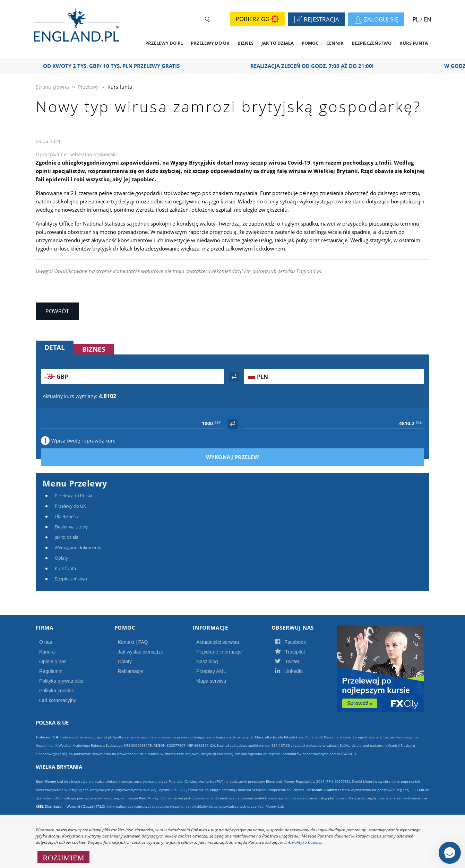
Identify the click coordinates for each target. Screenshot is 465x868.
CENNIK (335, 43)
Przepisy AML (211, 671)
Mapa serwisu (211, 681)
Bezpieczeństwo (372, 43)
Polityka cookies (57, 691)
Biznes (246, 43)
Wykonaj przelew (244, 457)
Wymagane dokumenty (78, 547)
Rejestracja (320, 20)
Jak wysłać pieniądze (141, 652)
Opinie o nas (53, 661)
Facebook (298, 642)
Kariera (47, 652)
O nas (46, 642)
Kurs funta (414, 43)
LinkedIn (296, 671)
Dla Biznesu (67, 516)
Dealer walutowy (71, 527)
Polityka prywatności (61, 681)
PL (416, 19)
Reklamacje (131, 671)
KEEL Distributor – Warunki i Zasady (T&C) (70, 806)
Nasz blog (207, 661)
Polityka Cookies (307, 842)
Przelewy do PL (164, 43)
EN (428, 19)
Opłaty (61, 558)
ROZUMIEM (63, 857)
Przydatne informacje (219, 652)
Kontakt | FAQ (133, 642)
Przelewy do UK (210, 43)
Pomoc (310, 43)
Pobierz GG (257, 19)
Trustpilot (298, 652)
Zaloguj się (379, 20)
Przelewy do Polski (73, 496)
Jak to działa (278, 43)
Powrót (57, 311)
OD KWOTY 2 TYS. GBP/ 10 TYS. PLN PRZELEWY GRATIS (116, 66)
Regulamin (51, 671)
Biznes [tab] (94, 349)
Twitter (295, 661)
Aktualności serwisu (218, 642)
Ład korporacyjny (58, 700)
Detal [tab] (55, 348)
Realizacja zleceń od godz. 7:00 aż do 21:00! (317, 66)
